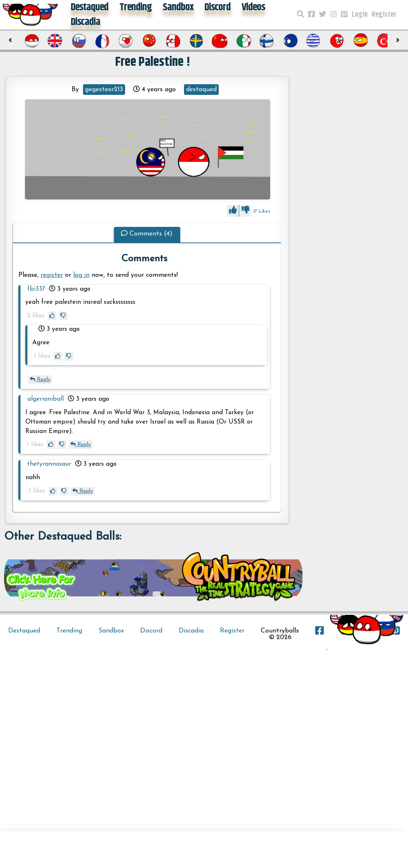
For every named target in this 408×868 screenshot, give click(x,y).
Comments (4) (147, 234)
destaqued (201, 90)
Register (384, 15)
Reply (40, 380)
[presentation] (10, 40)
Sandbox (111, 631)
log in (81, 275)
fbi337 (36, 289)
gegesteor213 (104, 90)
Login (360, 15)
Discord (151, 631)
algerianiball (46, 399)
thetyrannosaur (49, 464)
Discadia (85, 22)
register (52, 275)
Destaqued (24, 631)
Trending (69, 631)
